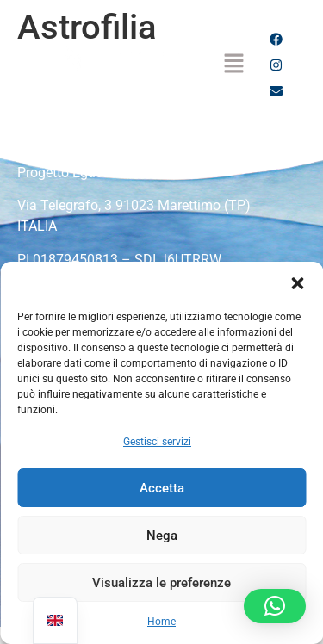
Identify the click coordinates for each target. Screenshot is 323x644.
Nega (162, 536)
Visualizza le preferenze (161, 583)
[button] (297, 283)
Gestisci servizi (157, 442)
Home (161, 622)
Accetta (162, 488)
